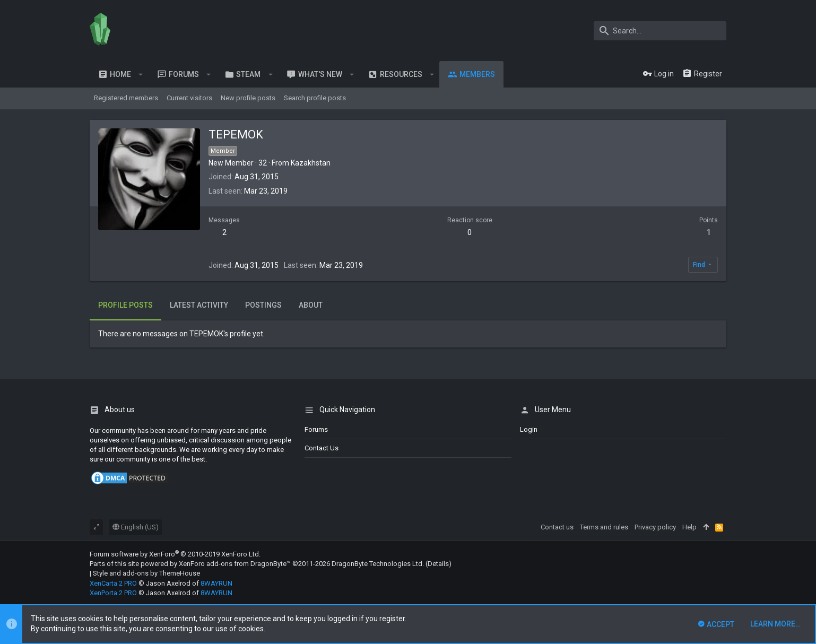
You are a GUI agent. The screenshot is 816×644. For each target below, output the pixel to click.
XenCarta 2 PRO (113, 583)
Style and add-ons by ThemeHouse (146, 573)
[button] (141, 74)
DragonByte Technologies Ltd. (378, 564)
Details (438, 564)
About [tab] (311, 305)
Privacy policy (655, 527)
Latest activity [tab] (199, 305)
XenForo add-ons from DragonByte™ (235, 564)
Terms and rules (604, 527)
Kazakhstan (311, 163)
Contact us (322, 448)
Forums (316, 429)
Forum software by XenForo (175, 554)
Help (689, 527)
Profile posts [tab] (125, 305)
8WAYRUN (216, 583)
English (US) (136, 527)
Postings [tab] (263, 305)
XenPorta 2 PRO (113, 593)
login (529, 429)
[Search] (660, 31)
